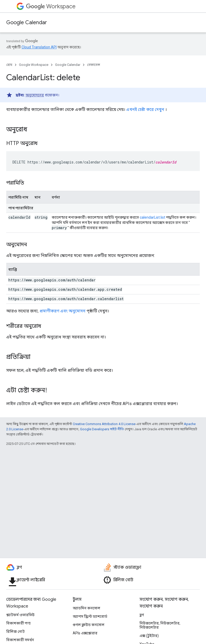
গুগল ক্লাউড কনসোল (89, 625)
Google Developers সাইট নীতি (102, 429)
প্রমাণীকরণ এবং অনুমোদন (62, 311)
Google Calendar (27, 23)
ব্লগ (142, 615)
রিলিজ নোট (15, 632)
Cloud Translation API (39, 47)
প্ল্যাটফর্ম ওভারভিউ (20, 615)
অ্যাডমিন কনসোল (87, 608)
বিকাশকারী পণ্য (18, 623)
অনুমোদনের (35, 95)
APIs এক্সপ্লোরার (85, 633)
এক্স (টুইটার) (149, 636)
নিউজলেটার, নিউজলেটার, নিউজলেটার (160, 625)
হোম (9, 65)
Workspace (51, 6)
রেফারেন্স (94, 65)
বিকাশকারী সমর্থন (20, 640)
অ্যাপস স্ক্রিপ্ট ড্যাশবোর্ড (90, 616)
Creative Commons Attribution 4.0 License (104, 424)
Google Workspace (34, 65)
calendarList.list (152, 217)
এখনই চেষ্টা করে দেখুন (145, 109)
